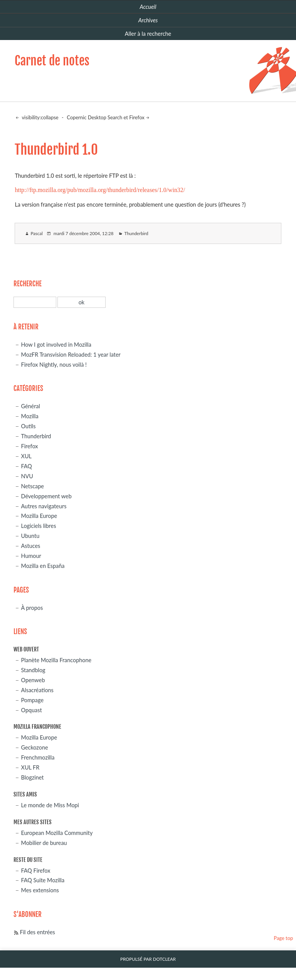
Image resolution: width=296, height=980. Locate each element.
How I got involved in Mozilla (56, 345)
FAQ (27, 466)
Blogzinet (33, 777)
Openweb (33, 680)
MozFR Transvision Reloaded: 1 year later (71, 355)
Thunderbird (136, 233)
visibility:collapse (39, 117)
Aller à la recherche (148, 34)
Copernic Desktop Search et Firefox (106, 117)
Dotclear (164, 959)
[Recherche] (35, 302)
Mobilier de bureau (44, 843)
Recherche (28, 284)
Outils (29, 426)
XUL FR (30, 767)
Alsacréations (37, 690)
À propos (32, 608)
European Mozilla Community (57, 833)
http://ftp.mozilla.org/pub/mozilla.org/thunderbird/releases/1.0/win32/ (100, 190)
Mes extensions (40, 890)
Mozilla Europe (39, 516)
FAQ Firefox (36, 871)
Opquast (32, 710)
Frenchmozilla (38, 757)
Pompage (32, 700)
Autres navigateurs (44, 506)
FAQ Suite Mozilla (43, 880)
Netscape (33, 486)
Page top (283, 938)
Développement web (46, 496)
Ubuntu (30, 536)
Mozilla (30, 416)
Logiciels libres (39, 526)
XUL (26, 456)
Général (31, 406)
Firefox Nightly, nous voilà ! (54, 365)
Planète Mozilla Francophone (56, 660)
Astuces (31, 546)
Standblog (33, 670)
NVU (27, 476)
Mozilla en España (43, 566)
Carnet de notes (52, 61)
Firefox (30, 446)
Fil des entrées (38, 932)
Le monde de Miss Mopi (50, 805)
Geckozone (35, 747)
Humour (31, 556)
